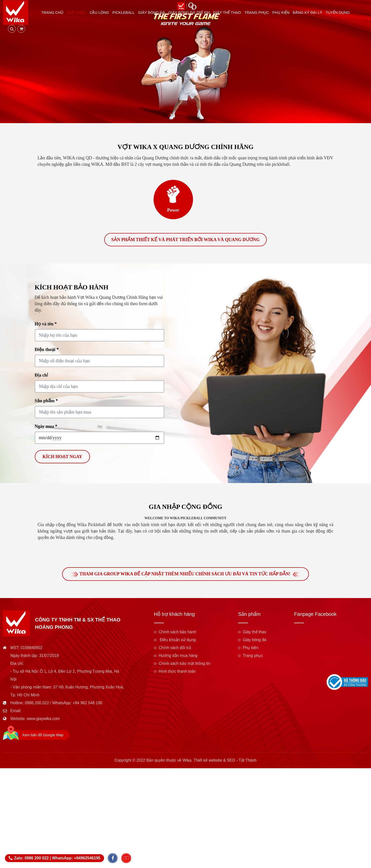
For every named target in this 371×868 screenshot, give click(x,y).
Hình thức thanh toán (177, 673)
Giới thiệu (78, 13)
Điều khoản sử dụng (177, 642)
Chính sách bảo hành (177, 634)
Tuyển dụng (339, 13)
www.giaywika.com (43, 720)
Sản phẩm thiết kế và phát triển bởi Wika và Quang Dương (186, 241)
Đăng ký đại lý (309, 13)
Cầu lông (101, 13)
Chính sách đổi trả (175, 649)
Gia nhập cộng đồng (185, 508)
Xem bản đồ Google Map (43, 737)
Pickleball (125, 13)
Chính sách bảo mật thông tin (185, 665)
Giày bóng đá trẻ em (191, 13)
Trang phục (258, 13)
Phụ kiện (282, 13)
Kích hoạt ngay (62, 458)
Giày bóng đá (153, 13)
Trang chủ (54, 13)
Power (173, 210)
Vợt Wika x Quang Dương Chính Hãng (186, 147)
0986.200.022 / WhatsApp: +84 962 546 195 (64, 705)
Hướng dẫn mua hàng (178, 657)
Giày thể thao (229, 13)
